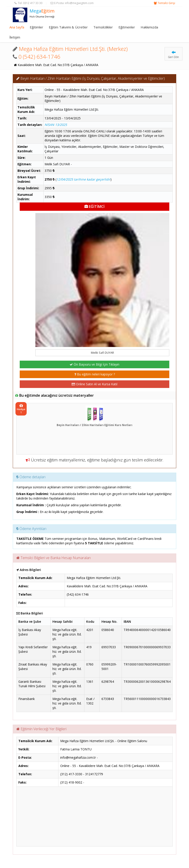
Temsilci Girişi (166, 3)
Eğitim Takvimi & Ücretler (68, 27)
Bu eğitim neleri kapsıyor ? (95, 374)
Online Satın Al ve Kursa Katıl (94, 384)
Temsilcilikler (103, 27)
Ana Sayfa (17, 27)
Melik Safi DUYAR (102, 353)
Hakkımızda (149, 27)
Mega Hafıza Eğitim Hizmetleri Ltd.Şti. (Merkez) (73, 49)
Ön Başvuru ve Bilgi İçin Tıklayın (94, 364)
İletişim (15, 37)
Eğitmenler (127, 27)
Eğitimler (37, 27)
